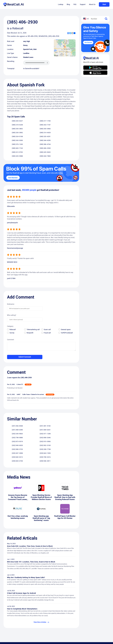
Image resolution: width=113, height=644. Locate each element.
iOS (102, 624)
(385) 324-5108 (13, 129)
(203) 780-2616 (32, 423)
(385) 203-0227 (13, 121)
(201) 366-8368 (13, 407)
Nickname (11, 285)
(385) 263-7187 (70, 121)
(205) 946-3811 (70, 423)
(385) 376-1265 (13, 133)
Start (104, 4)
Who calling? (12, 296)
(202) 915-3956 (32, 415)
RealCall (62, 620)
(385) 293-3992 (51, 125)
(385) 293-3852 (13, 125)
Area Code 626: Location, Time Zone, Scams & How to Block (30, 514)
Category (10, 307)
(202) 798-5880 (51, 411)
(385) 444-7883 (70, 137)
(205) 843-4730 (51, 423)
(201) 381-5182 (32, 407)
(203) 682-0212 (13, 423)
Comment (11, 320)
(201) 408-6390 (51, 407)
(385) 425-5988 (51, 137)
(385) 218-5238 (51, 121)
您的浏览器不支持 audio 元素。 (36, 63)
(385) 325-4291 (32, 129)
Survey (12, 314)
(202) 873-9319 (13, 415)
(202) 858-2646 (70, 411)
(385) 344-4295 (70, 129)
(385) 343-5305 (51, 129)
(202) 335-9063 (13, 411)
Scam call (47, 310)
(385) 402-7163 (51, 133)
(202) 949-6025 (51, 415)
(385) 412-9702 (13, 137)
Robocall (13, 310)
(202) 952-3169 (70, 415)
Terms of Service (64, 627)
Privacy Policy (64, 624)
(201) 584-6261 (70, 407)
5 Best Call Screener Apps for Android (22, 561)
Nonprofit (30, 314)
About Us (92, 4)
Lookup (61, 4)
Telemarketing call (33, 310)
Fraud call (47, 314)
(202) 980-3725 (13, 419)
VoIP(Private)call (67, 314)
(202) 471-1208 (32, 411)
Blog (68, 4)
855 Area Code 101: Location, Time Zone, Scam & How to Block (32, 530)
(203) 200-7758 (32, 419)
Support (83, 4)
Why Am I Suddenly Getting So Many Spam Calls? (26, 546)
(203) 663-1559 (70, 419)
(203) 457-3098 (51, 419)
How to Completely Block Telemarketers (23, 577)
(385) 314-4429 (70, 125)
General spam (66, 310)
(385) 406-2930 (70, 133)
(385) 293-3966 (32, 125)
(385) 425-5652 (32, 137)
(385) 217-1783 (32, 121)
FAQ (75, 4)
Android (103, 620)
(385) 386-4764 (32, 133)
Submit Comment (25, 338)
